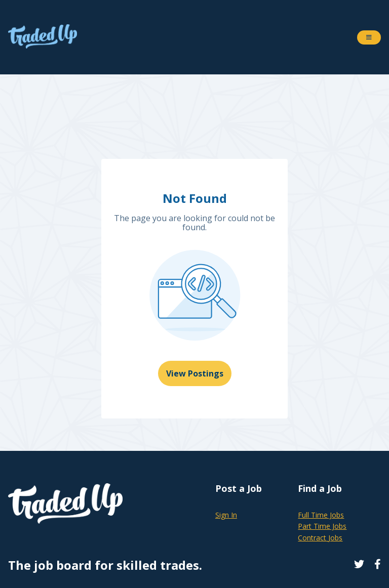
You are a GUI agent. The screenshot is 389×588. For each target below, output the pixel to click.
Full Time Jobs (321, 515)
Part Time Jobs (322, 526)
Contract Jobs (320, 538)
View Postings (195, 373)
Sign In (226, 515)
